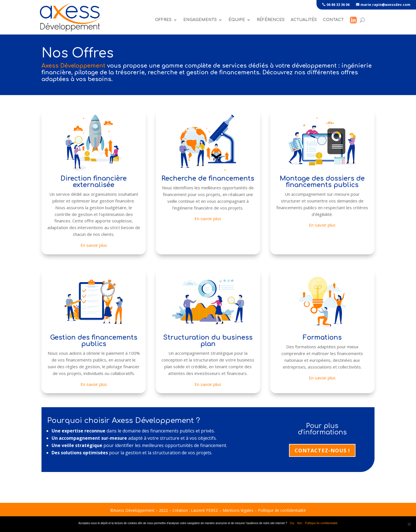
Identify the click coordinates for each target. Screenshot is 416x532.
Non (300, 523)
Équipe (237, 20)
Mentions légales (238, 510)
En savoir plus (94, 245)
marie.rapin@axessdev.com (385, 5)
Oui (292, 523)
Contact (333, 20)
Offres (163, 20)
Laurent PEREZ (204, 510)
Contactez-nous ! (322, 450)
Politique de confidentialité (282, 510)
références (271, 20)
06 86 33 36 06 (338, 5)
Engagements (200, 20)
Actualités (304, 20)
